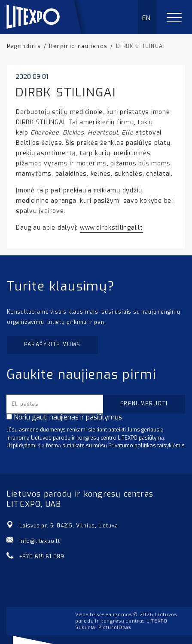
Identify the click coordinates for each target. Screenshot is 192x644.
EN (147, 18)
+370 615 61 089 (42, 557)
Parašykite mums (52, 344)
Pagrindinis (24, 46)
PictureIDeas (114, 628)
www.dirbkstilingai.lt (111, 228)
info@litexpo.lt (40, 541)
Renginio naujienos (78, 46)
